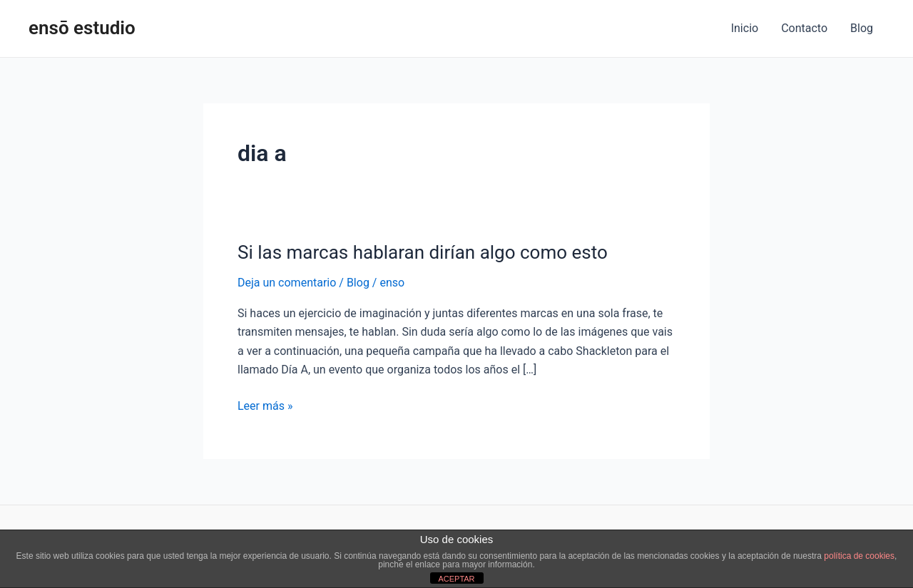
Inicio (745, 28)
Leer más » (265, 405)
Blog (862, 28)
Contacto (804, 28)
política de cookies (859, 556)
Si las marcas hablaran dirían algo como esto (423, 252)
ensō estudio (82, 28)
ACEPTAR (456, 579)
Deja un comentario (287, 283)
